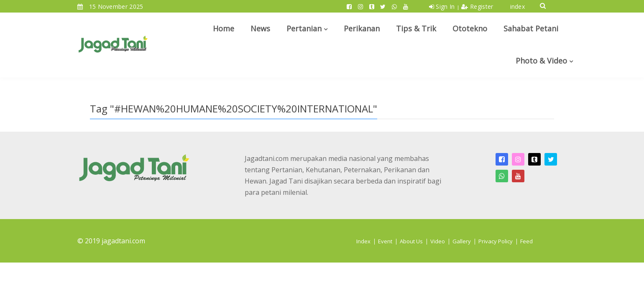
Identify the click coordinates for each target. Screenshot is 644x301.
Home (224, 28)
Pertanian (304, 28)
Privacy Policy (496, 241)
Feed (526, 241)
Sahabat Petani (531, 28)
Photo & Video (541, 61)
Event (385, 241)
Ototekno (470, 28)
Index (363, 241)
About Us (411, 241)
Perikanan (362, 28)
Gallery (462, 241)
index (518, 6)
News (260, 28)
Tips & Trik (416, 28)
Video (438, 241)
